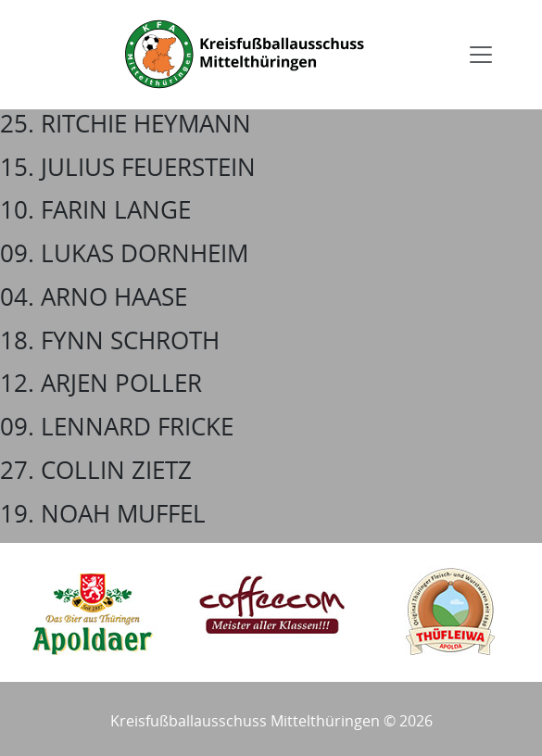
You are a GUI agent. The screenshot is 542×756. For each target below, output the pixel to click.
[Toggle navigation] (481, 55)
